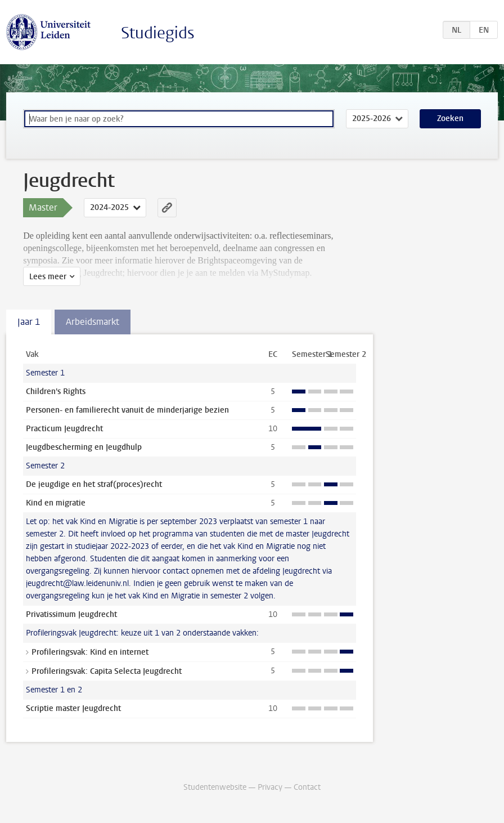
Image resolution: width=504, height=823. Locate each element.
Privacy (270, 787)
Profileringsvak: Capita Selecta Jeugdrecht (107, 671)
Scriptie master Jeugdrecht (73, 708)
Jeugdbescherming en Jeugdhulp (84, 447)
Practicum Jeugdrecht (64, 429)
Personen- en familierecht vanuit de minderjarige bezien (127, 410)
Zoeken (450, 118)
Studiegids (158, 33)
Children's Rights (56, 392)
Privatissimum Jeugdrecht (71, 614)
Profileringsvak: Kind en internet (90, 652)
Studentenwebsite (215, 787)
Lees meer (48, 277)
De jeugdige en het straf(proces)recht (94, 484)
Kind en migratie (56, 503)
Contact (307, 787)
